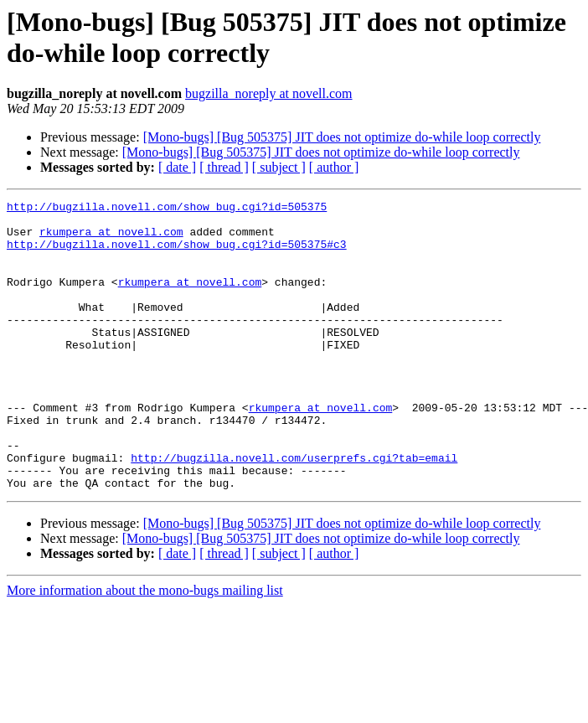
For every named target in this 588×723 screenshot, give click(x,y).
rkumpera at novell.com (111, 239)
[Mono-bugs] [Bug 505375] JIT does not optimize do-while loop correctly (342, 137)
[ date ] (177, 167)
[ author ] (334, 167)
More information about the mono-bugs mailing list (145, 648)
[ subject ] (279, 167)
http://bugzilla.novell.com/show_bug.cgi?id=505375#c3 (177, 254)
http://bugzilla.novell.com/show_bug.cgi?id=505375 (167, 209)
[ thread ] (224, 167)
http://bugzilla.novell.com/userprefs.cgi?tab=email (294, 510)
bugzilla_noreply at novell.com (269, 93)
